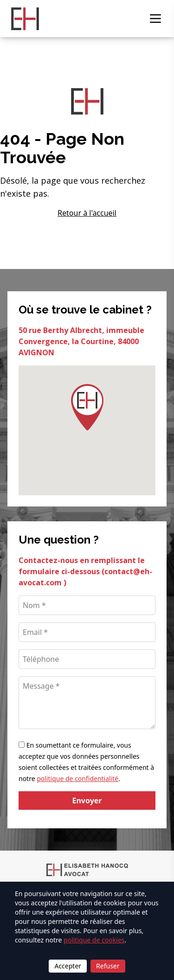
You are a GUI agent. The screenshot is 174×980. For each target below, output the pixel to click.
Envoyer (87, 801)
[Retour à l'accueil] (25, 19)
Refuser (108, 966)
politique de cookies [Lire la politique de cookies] (94, 940)
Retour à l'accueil (87, 213)
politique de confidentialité (77, 778)
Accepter (68, 966)
